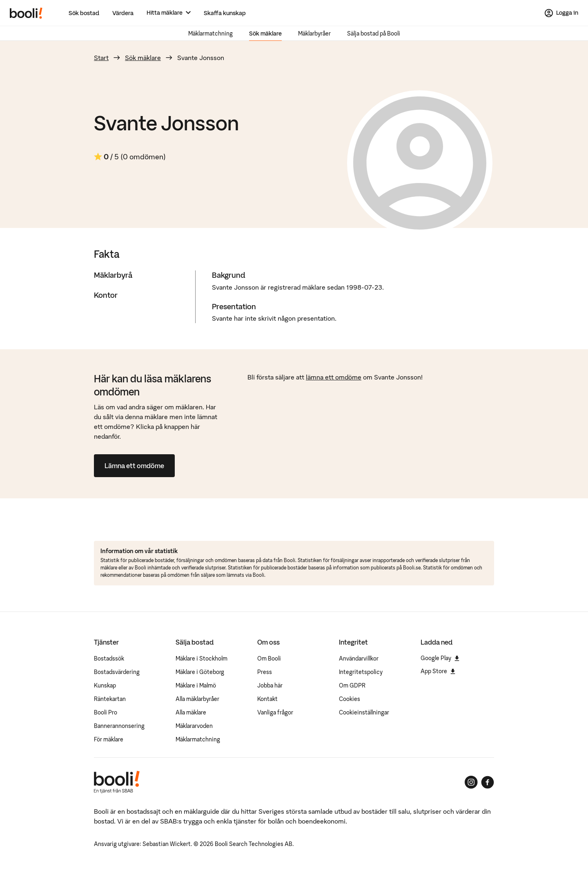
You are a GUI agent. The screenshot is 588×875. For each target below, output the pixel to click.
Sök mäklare (265, 33)
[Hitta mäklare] (169, 13)
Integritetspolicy (361, 672)
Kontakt (267, 699)
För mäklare (109, 739)
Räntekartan (110, 699)
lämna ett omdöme (334, 377)
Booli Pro (106, 712)
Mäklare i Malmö (196, 685)
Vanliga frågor (275, 712)
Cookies (350, 699)
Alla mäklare (191, 712)
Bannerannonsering (119, 726)
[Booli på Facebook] (488, 782)
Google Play (440, 658)
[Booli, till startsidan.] (26, 13)
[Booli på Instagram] (471, 782)
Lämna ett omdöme (134, 466)
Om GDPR (352, 685)
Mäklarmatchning (210, 33)
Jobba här (270, 685)
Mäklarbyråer (314, 33)
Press (265, 672)
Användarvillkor (359, 658)
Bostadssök (109, 658)
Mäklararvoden (194, 726)
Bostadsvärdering (117, 672)
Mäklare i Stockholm (202, 658)
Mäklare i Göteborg (200, 672)
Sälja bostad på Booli (374, 33)
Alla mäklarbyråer (197, 699)
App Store (438, 671)
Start (101, 58)
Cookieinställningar (364, 712)
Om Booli (269, 658)
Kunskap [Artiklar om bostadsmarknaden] (105, 685)
